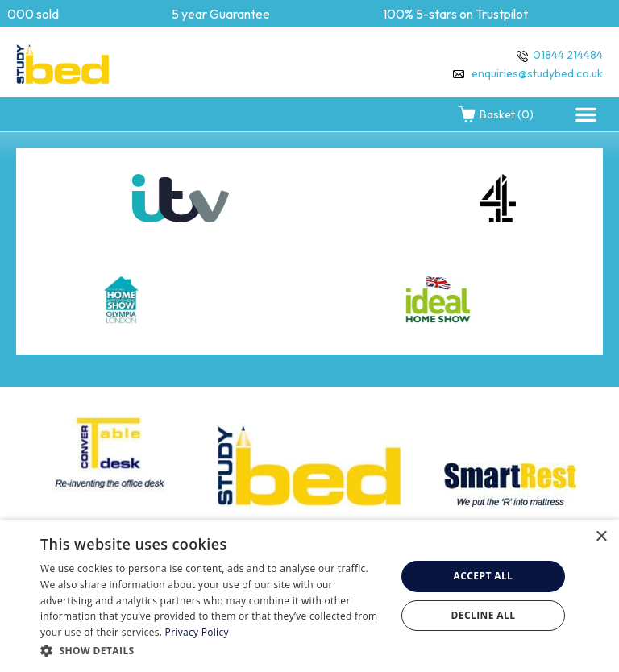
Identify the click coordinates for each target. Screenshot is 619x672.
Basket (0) (495, 114)
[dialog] (309, 596)
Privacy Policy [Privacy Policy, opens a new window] (197, 632)
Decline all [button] (484, 615)
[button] (586, 114)
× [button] (601, 537)
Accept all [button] (484, 576)
